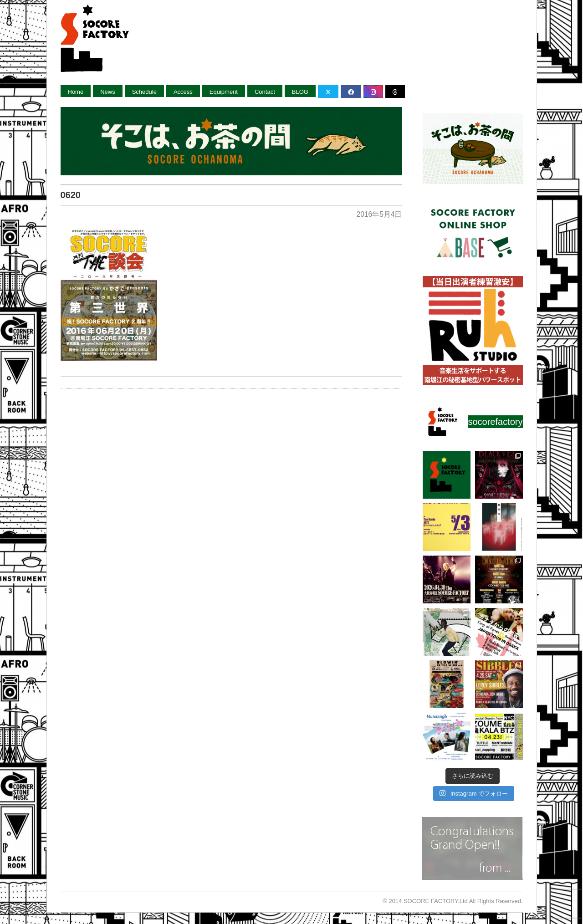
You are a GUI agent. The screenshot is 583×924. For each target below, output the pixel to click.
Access (183, 92)
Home (76, 92)
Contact (265, 92)
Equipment (224, 92)
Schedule (144, 92)
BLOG (300, 92)
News (108, 92)
